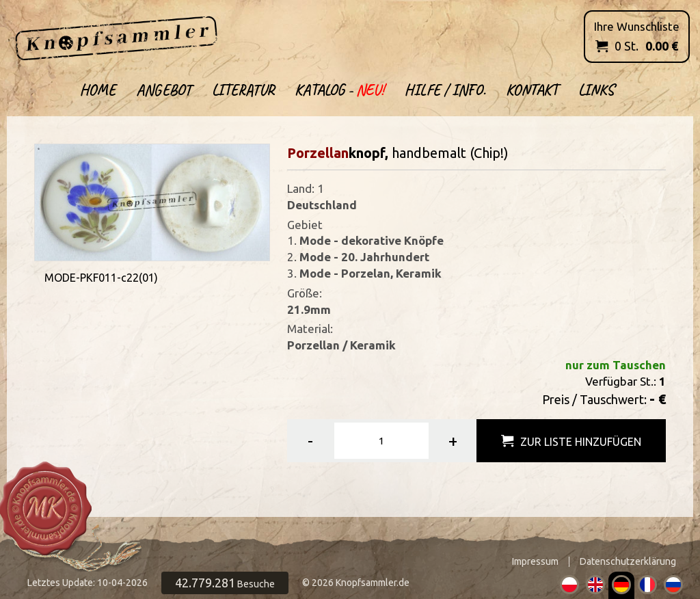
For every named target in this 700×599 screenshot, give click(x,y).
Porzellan (318, 153)
